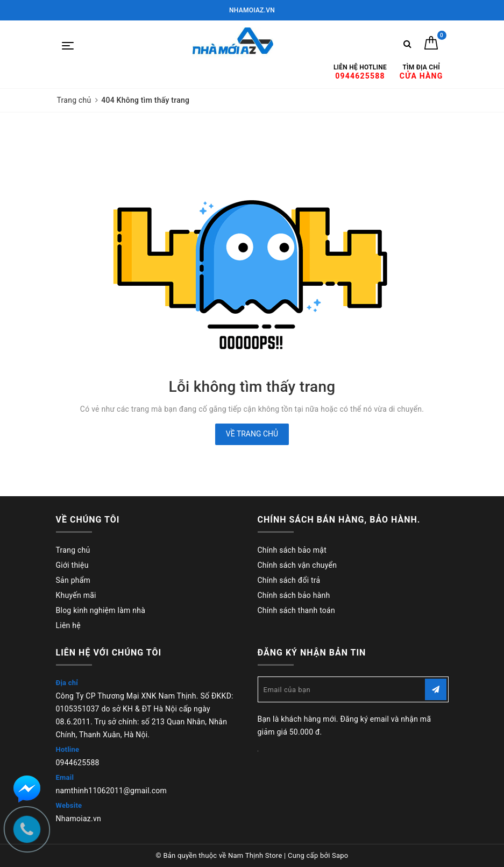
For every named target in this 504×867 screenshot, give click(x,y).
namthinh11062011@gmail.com (112, 791)
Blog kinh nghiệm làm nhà (101, 610)
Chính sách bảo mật (292, 550)
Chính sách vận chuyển (297, 565)
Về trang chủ (252, 434)
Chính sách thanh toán (296, 610)
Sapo (340, 855)
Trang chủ (73, 550)
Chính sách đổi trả (289, 580)
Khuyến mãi (76, 595)
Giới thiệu (72, 565)
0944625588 (78, 763)
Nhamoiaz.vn (79, 819)
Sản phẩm (73, 580)
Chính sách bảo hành (294, 595)
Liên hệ (68, 625)
